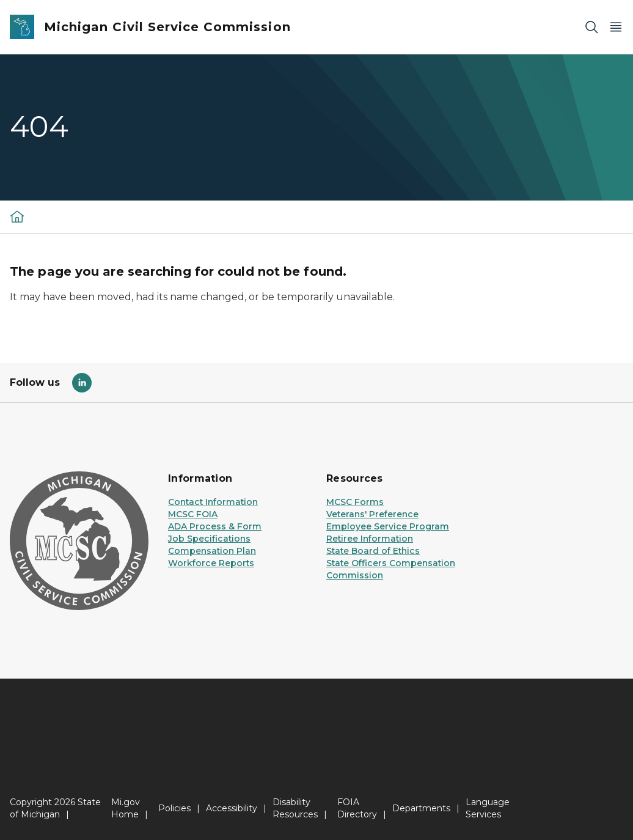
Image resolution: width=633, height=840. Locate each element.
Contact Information (213, 502)
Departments (421, 808)
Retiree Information (370, 539)
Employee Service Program (388, 526)
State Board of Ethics (373, 551)
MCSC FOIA (193, 514)
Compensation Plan (212, 551)
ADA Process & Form (215, 526)
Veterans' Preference (372, 514)
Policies (174, 808)
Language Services (488, 808)
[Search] (591, 27)
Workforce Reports (211, 563)
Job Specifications (209, 539)
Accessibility (232, 808)
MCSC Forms (355, 502)
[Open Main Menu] (616, 27)
